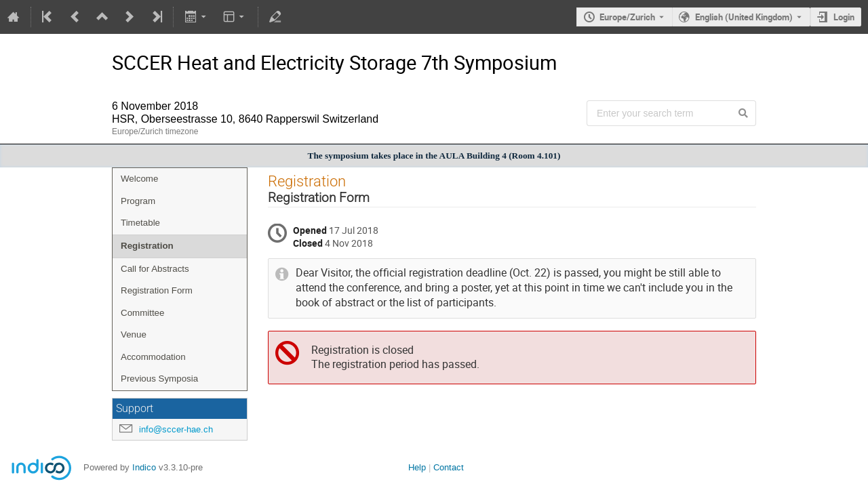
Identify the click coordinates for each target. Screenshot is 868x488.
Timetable (140, 223)
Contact (449, 467)
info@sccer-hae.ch (176, 429)
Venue (134, 334)
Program (138, 201)
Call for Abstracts (155, 269)
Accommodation (153, 357)
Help (417, 467)
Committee (142, 313)
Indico (144, 467)
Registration (147, 246)
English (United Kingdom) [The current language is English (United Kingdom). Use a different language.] (744, 17)
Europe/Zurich (627, 17)
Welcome (139, 179)
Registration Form (157, 290)
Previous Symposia (159, 379)
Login (844, 17)
